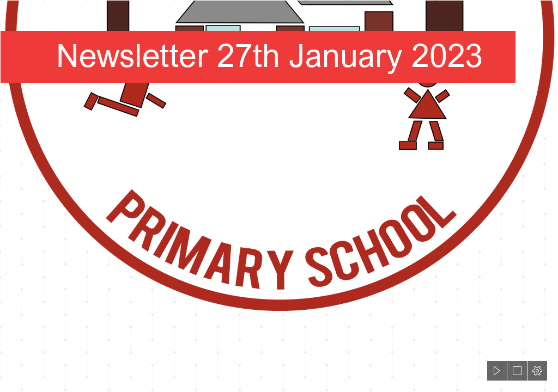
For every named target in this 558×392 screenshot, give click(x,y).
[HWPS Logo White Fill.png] (279, 157)
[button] (497, 371)
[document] (279, 196)
